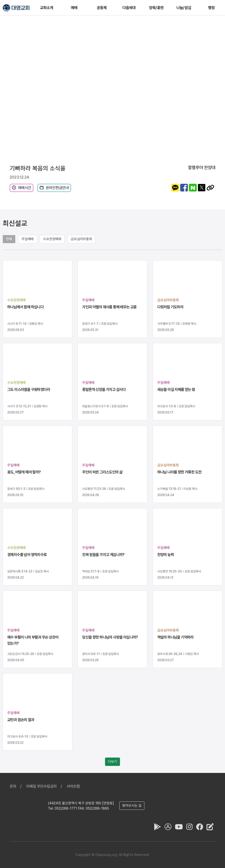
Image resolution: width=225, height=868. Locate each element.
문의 (13, 786)
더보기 (112, 762)
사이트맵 (73, 786)
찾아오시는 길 (132, 806)
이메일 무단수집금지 (41, 786)
